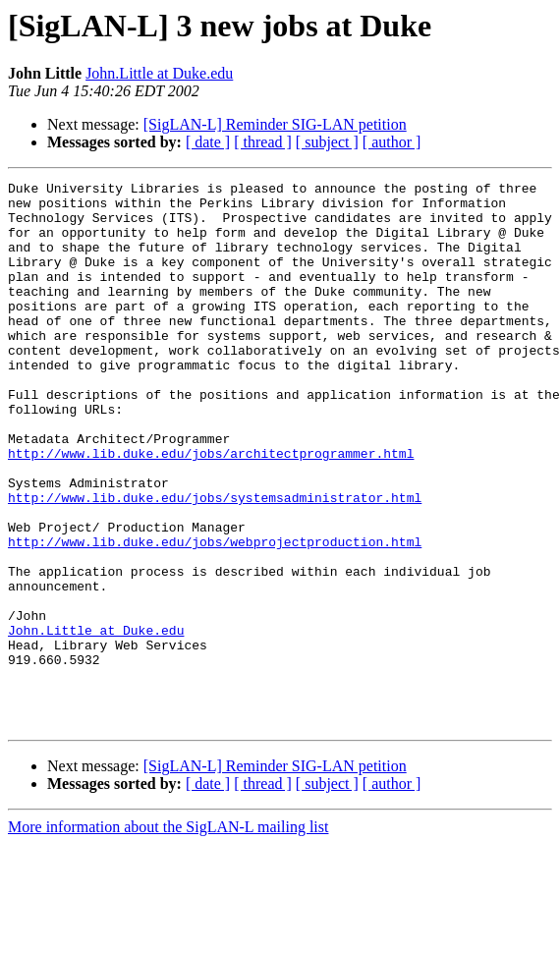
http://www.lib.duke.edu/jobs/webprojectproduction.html (215, 615)
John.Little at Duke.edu (159, 73)
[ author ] (392, 142)
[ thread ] (263, 142)
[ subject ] (327, 142)
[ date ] (208, 142)
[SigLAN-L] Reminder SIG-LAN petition (275, 124)
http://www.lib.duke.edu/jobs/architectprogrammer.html (211, 509)
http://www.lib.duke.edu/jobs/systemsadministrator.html (215, 562)
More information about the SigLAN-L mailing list (168, 936)
